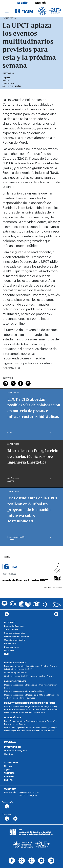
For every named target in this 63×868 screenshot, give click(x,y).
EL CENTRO (10, 622)
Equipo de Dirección (14, 626)
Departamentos (11, 647)
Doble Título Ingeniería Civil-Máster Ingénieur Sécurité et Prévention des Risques (31, 723)
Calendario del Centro (15, 640)
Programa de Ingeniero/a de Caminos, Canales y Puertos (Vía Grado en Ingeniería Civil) (31, 668)
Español (23, 3)
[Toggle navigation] (7, 11)
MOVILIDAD (10, 742)
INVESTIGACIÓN (12, 747)
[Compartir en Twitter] (13, 383)
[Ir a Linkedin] (51, 861)
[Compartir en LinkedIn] (6, 383)
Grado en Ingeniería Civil (16, 673)
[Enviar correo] (28, 383)
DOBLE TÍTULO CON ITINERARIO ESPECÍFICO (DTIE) (29, 703)
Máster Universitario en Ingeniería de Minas (24, 691)
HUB (6, 654)
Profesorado (10, 643)
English (40, 3)
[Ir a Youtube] (41, 861)
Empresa (6, 78)
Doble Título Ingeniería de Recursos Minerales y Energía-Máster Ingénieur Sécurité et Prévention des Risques (31, 729)
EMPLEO (8, 780)
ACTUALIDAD (11, 763)
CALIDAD (9, 777)
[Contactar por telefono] (7, 614)
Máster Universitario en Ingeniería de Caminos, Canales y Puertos (31, 686)
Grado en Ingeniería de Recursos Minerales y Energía (29, 676)
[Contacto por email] (56, 614)
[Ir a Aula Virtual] (37, 605)
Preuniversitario (9, 83)
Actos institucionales (12, 86)
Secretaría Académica (15, 633)
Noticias (8, 766)
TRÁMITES (9, 773)
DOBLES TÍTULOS (13, 718)
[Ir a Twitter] (22, 861)
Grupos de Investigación (16, 750)
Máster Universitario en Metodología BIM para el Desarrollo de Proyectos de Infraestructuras (32, 696)
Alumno (6, 80)
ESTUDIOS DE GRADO (15, 663)
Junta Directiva (11, 629)
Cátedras (8, 754)
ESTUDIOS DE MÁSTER (15, 681)
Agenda (8, 770)
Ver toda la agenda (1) (53, 587)
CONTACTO (10, 789)
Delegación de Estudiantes (17, 636)
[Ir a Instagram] (32, 861)
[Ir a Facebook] (12, 861)
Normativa (9, 650)
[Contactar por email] (15, 819)
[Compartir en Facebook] (21, 383)
